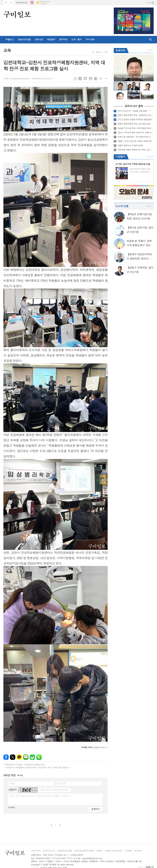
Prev (118, 68)
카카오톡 (19, 757)
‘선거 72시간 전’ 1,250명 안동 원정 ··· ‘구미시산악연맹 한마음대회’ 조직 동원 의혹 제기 (136, 111)
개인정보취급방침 (65, 851)
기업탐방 (120, 157)
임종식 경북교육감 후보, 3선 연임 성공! (134, 124)
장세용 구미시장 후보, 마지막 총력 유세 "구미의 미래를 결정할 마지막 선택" (136, 128)
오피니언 (39, 39)
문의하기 (138, 851)
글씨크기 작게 (106, 79)
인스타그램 (32, 3)
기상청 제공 (44, 4)
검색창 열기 (151, 40)
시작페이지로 (6, 3)
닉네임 (12, 783)
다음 (60, 825)
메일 (85, 79)
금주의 (134, 106)
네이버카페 (32, 757)
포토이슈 (120, 50)
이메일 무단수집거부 (113, 851)
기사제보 (128, 851)
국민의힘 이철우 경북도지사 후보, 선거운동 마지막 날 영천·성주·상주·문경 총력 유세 (136, 150)
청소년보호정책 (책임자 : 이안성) (88, 851)
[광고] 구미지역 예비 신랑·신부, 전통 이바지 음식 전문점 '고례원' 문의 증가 (136, 133)
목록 (80, 79)
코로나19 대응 (24, 39)
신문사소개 (36, 851)
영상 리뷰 (90, 39)
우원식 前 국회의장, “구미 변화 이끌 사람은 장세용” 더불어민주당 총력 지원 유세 (136, 137)
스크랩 (96, 79)
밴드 (39, 757)
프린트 (90, 79)
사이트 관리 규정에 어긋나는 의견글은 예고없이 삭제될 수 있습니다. (40, 796)
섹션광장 (51, 39)
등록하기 (96, 809)
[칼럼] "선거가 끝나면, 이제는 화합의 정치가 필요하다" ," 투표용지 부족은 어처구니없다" (136, 141)
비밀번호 (62, 783)
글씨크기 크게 (101, 79)
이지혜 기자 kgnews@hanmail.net (16, 78)
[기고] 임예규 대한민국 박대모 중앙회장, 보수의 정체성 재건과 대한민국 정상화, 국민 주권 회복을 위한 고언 (136, 120)
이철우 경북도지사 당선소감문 (130, 145)
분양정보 (63, 39)
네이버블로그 (26, 757)
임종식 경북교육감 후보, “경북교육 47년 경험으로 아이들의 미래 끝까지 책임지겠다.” (136, 115)
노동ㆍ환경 (77, 39)
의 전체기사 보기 (93, 747)
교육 (106, 52)
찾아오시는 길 (49, 851)
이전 (51, 825)
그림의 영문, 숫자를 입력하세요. (54, 790)
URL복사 (75, 79)
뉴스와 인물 (122, 206)
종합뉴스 (10, 39)
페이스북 (6, 757)
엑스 (13, 757)
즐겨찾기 (11, 3)
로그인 (148, 3)
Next (150, 68)
